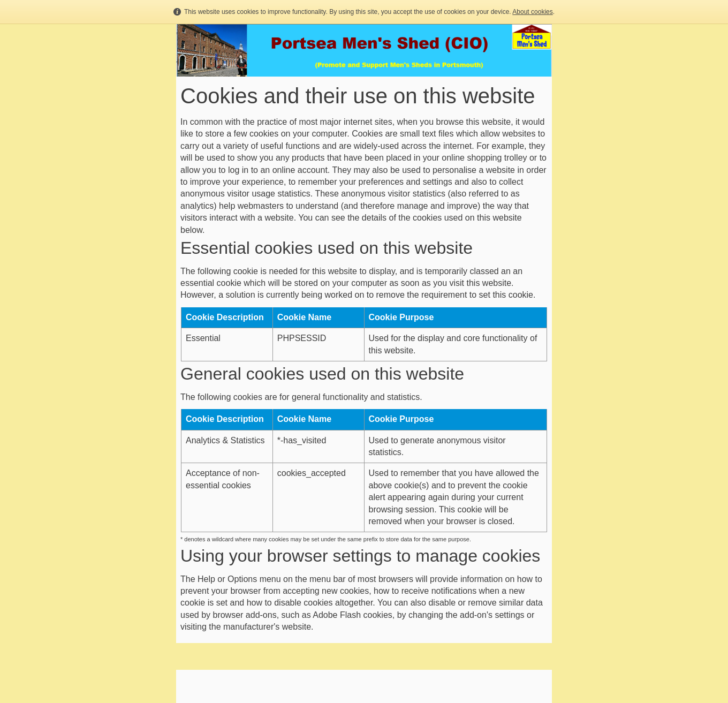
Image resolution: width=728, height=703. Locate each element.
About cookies (532, 12)
